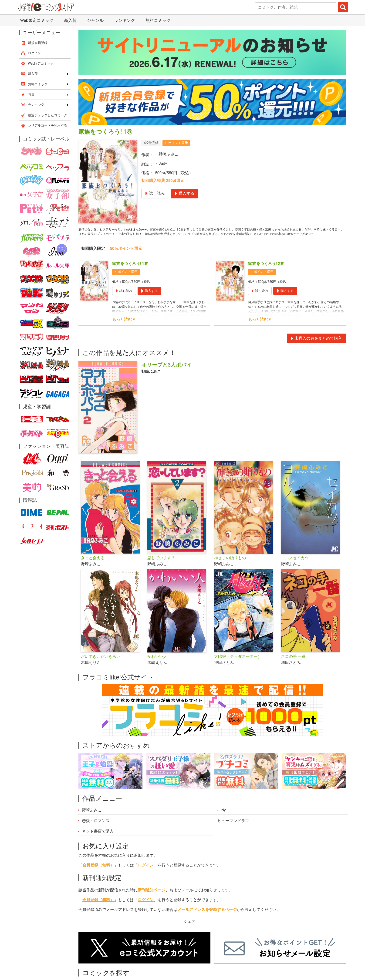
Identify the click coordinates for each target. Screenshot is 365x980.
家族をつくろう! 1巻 (130, 272)
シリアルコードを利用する (47, 125)
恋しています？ (161, 566)
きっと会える (93, 566)
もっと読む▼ (124, 328)
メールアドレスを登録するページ (207, 918)
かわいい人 (157, 665)
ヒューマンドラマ (233, 829)
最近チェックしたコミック (47, 115)
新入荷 (70, 20)
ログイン (146, 874)
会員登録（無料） (98, 874)
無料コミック (158, 20)
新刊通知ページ (152, 899)
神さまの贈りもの (230, 566)
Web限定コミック (37, 20)
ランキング (125, 20)
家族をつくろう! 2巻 (266, 272)
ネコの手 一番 (293, 665)
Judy (163, 163)
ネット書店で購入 (98, 840)
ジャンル (95, 20)
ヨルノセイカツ (295, 566)
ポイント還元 (178, 143)
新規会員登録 (38, 43)
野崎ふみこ (168, 154)
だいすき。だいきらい (101, 665)
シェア (190, 930)
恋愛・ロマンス (96, 829)
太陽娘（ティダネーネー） (238, 665)
